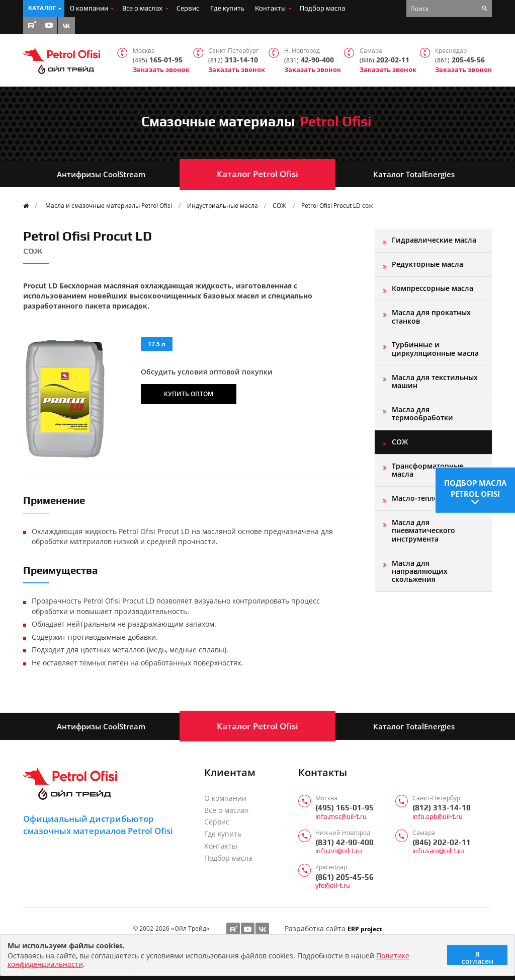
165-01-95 (158, 60)
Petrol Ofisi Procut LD (337, 205)
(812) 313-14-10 (442, 808)
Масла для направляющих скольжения (420, 571)
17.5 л (157, 344)
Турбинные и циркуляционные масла (435, 349)
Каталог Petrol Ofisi (257, 174)
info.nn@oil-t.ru (339, 851)
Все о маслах (142, 8)
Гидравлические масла (434, 240)
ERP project (365, 929)
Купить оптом (189, 394)
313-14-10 (233, 60)
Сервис (188, 8)
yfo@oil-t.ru (333, 886)
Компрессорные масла (433, 288)
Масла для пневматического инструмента (423, 531)
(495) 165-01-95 (345, 808)
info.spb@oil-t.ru (438, 817)
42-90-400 (309, 60)
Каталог (42, 8)
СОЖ (279, 205)
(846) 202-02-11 (442, 842)
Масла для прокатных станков (431, 316)
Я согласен (478, 957)
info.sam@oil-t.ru (438, 851)
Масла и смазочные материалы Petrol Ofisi (109, 205)
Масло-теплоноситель (432, 498)
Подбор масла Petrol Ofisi (475, 486)
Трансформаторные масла (427, 470)
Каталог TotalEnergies (414, 174)
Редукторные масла (427, 264)
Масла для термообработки (422, 413)
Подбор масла (322, 8)
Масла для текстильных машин (435, 381)
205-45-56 (460, 60)
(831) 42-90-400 (345, 842)
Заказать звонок (161, 70)
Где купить (227, 8)
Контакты (270, 8)
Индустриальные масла (223, 205)
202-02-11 (384, 60)
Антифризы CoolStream (101, 174)
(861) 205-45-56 (345, 877)
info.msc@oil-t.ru (341, 817)
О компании (89, 8)
